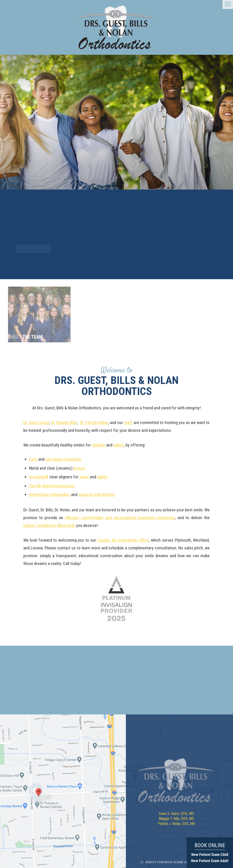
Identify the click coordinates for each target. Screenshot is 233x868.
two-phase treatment (63, 459)
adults (119, 445)
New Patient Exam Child (210, 855)
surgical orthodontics (97, 495)
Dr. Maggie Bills (64, 423)
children (99, 445)
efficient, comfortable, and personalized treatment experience (120, 518)
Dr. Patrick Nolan (94, 423)
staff (128, 423)
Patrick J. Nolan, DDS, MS (176, 824)
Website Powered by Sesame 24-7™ (165, 862)
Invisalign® (39, 477)
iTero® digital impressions (52, 486)
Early (33, 459)
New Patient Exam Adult (210, 861)
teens (84, 477)
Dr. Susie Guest (36, 423)
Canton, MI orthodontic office (123, 540)
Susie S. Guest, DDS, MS (176, 814)
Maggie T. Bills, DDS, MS (176, 819)
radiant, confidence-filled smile (49, 525)
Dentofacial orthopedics (50, 495)
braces (79, 468)
